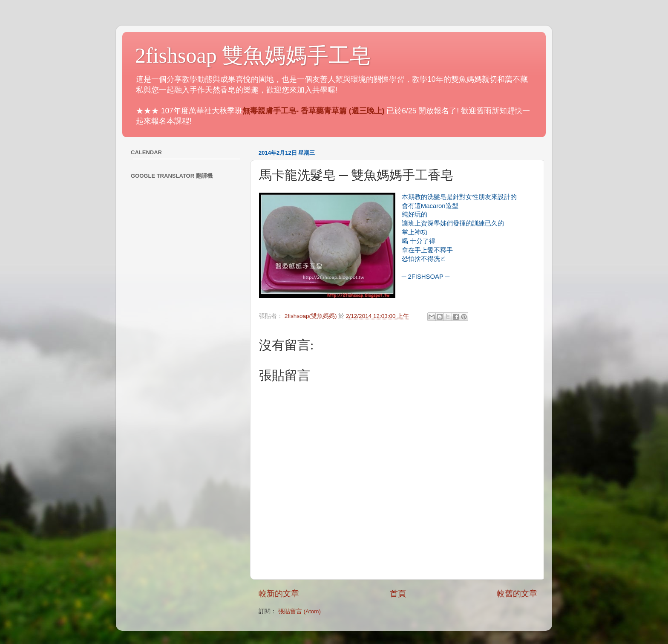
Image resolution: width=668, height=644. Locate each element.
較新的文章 (279, 593)
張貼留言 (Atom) (299, 611)
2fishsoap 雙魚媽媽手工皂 (253, 55)
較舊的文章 (517, 593)
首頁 (398, 593)
